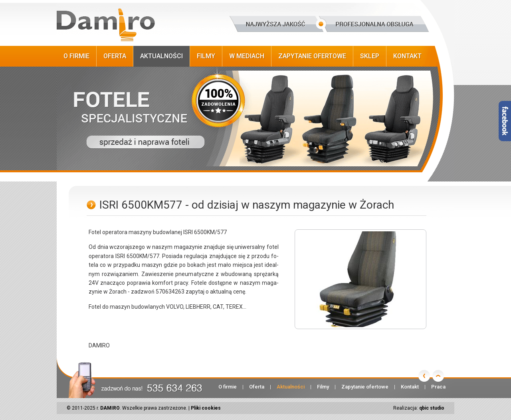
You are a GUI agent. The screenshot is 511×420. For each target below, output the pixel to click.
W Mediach (247, 56)
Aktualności (161, 56)
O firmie (76, 56)
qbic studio (432, 408)
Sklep (370, 56)
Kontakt (407, 56)
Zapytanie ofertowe (312, 56)
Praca (438, 387)
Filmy (206, 56)
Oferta (115, 56)
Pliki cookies (206, 408)
